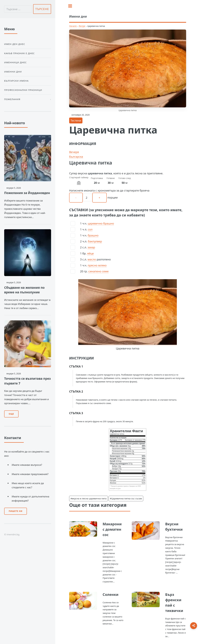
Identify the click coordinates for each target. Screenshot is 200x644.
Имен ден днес (15, 44)
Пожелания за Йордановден (27, 193)
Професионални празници (23, 90)
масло (92, 259)
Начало (73, 26)
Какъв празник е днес (19, 53)
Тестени (76, 120)
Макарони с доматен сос (112, 529)
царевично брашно (101, 223)
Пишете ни (16, 511)
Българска (76, 157)
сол (90, 229)
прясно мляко (97, 265)
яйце (91, 253)
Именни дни (13, 72)
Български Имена (16, 81)
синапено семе (98, 271)
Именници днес (15, 62)
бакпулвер (95, 241)
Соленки (111, 594)
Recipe (82, 26)
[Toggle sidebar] (70, 6)
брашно (93, 235)
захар (91, 247)
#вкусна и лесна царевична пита (88, 498)
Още (11, 414)
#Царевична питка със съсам (126, 498)
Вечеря (74, 152)
